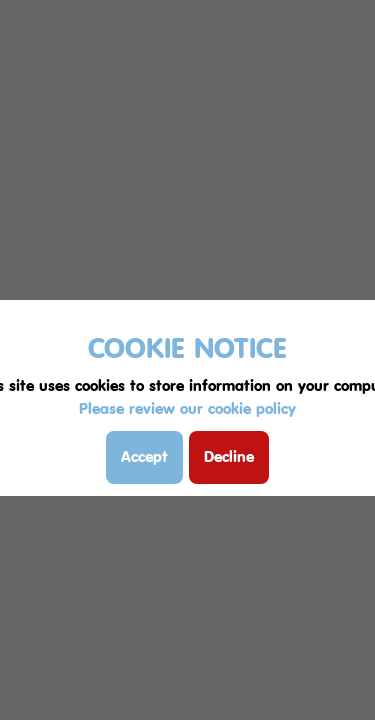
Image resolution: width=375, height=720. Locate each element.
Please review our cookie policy (187, 408)
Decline (229, 456)
